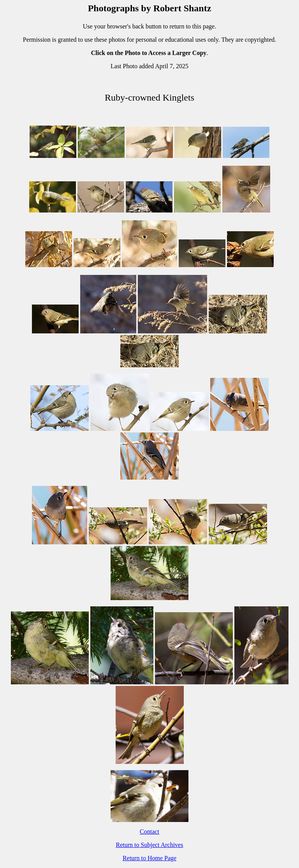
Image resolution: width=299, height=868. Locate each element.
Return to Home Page (149, 858)
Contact (149, 832)
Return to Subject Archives (150, 845)
